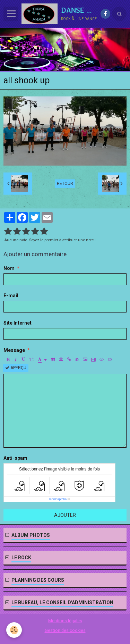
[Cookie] (14, 630)
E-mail (11, 296)
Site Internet (18, 323)
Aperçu (16, 368)
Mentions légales (65, 621)
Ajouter (65, 515)
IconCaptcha (58, 499)
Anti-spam (15, 458)
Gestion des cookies (65, 630)
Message (14, 350)
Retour (65, 184)
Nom (9, 268)
